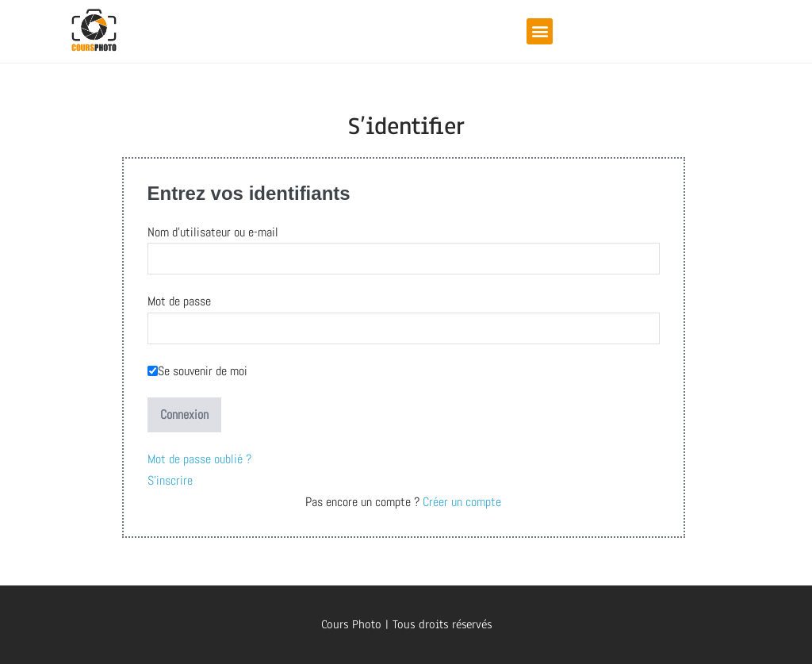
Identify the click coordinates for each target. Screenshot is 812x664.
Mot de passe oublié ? (199, 459)
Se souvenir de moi (197, 371)
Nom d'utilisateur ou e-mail (213, 232)
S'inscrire (170, 480)
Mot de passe (179, 301)
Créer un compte (460, 502)
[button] (540, 31)
